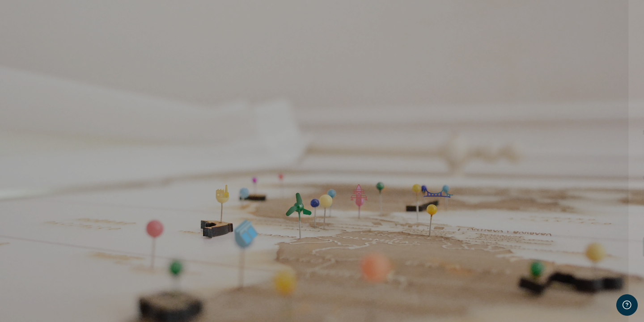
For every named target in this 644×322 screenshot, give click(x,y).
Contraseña (486, 178)
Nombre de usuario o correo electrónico (526, 133)
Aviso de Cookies (600, 303)
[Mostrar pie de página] (627, 305)
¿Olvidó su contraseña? (600, 221)
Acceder (550, 246)
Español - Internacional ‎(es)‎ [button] (515, 303)
